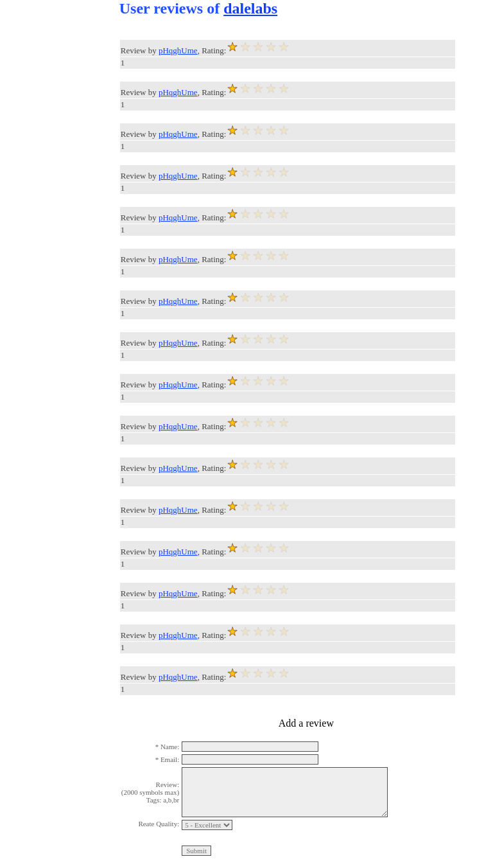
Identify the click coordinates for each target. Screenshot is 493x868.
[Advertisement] (51, 193)
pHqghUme (178, 50)
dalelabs (250, 8)
